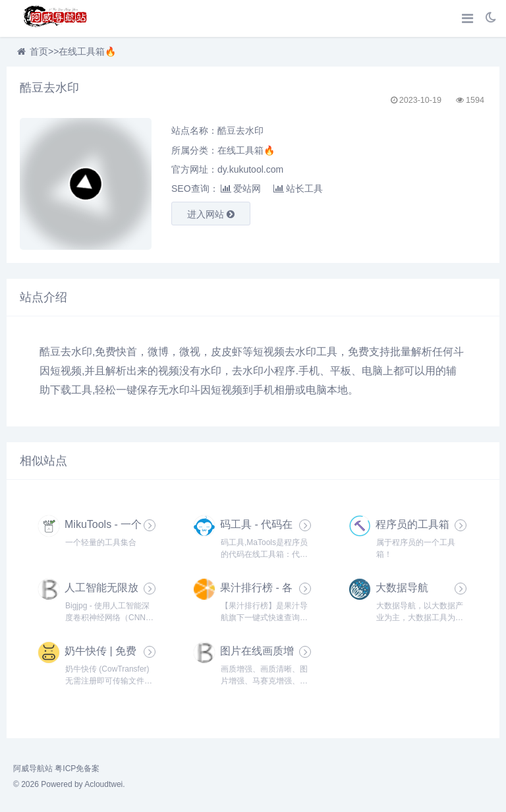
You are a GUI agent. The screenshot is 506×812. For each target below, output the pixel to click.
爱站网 (241, 188)
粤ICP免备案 (77, 768)
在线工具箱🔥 (87, 51)
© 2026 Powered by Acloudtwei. (69, 784)
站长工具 (298, 188)
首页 (39, 51)
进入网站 (211, 214)
